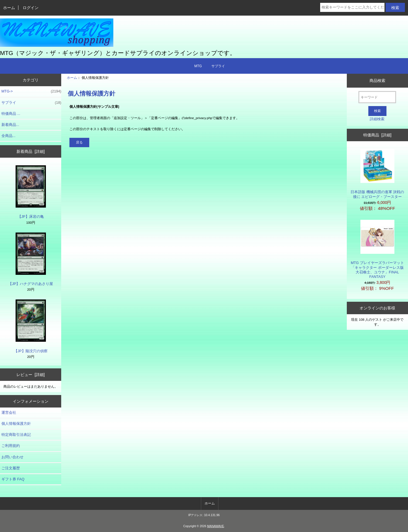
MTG (198, 66)
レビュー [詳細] (30, 375)
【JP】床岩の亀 (31, 192)
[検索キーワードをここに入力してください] (352, 7)
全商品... (8, 136)
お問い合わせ (12, 457)
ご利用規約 (11, 446)
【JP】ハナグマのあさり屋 (31, 259)
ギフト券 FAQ (13, 479)
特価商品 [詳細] (377, 135)
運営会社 (9, 412)
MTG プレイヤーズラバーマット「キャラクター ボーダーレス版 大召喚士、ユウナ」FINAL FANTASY (377, 249)
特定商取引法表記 (16, 435)
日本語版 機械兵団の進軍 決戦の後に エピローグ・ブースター (377, 174)
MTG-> (31, 91)
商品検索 (377, 81)
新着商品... (10, 125)
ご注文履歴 (11, 468)
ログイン (31, 8)
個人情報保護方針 (16, 424)
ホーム (9, 8)
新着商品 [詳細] (30, 151)
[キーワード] (377, 97)
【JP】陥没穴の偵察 (31, 326)
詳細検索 (377, 119)
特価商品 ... (11, 114)
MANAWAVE (215, 526)
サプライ (218, 66)
